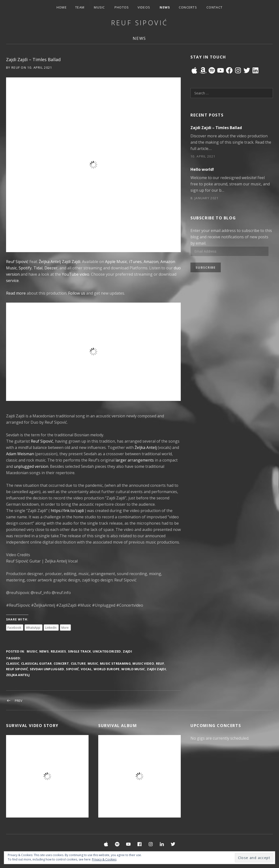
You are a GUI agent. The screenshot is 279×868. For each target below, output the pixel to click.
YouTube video (76, 274)
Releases (58, 651)
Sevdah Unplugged (47, 669)
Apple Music (116, 262)
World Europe (107, 669)
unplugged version (31, 466)
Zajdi (127, 651)
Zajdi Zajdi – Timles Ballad (216, 128)
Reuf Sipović (140, 23)
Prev (19, 701)
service (12, 281)
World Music (133, 669)
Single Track (79, 651)
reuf (160, 663)
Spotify (25, 268)
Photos (122, 7)
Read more (16, 293)
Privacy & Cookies (104, 859)
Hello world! (202, 169)
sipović (72, 669)
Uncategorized (107, 651)
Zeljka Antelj (18, 675)
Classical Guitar (36, 663)
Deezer (51, 268)
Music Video (143, 663)
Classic (13, 663)
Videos (144, 7)
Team (80, 7)
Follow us (77, 293)
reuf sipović (17, 669)
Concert (61, 663)
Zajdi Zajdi (71, 262)
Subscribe (206, 267)
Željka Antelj (50, 262)
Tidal (38, 268)
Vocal (86, 669)
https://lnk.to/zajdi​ (67, 511)
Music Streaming (115, 663)
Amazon (151, 262)
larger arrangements (135, 460)
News (165, 7)
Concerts (188, 7)
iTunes (135, 262)
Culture (78, 663)
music (93, 663)
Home (62, 7)
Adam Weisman (20, 454)
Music (99, 7)
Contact (214, 7)
